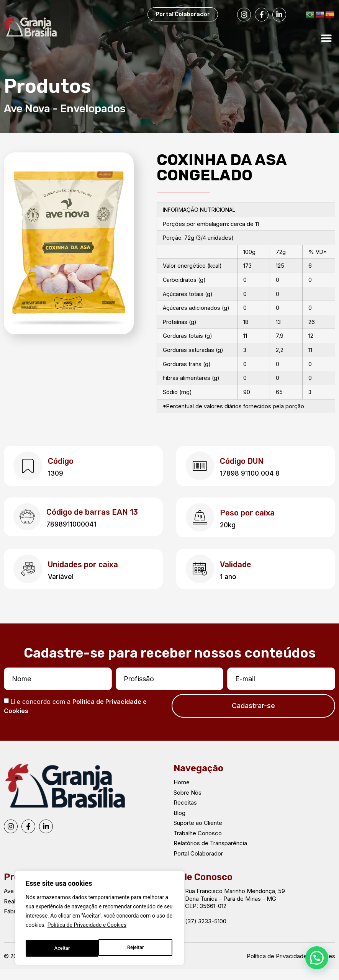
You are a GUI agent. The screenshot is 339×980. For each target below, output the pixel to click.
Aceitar (138, 948)
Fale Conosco (203, 888)
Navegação (198, 779)
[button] (327, 38)
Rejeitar (62, 948)
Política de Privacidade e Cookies (87, 929)
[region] (100, 920)
